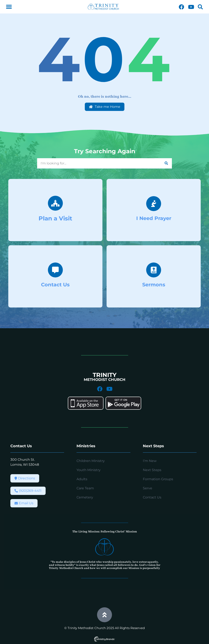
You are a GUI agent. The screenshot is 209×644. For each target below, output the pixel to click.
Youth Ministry (89, 470)
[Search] (166, 163)
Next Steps (152, 470)
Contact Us (152, 497)
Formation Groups (158, 479)
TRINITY (105, 375)
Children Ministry (91, 461)
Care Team (85, 488)
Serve (148, 488)
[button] (9, 7)
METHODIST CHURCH (105, 380)
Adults (82, 479)
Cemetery (85, 497)
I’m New (150, 461)
